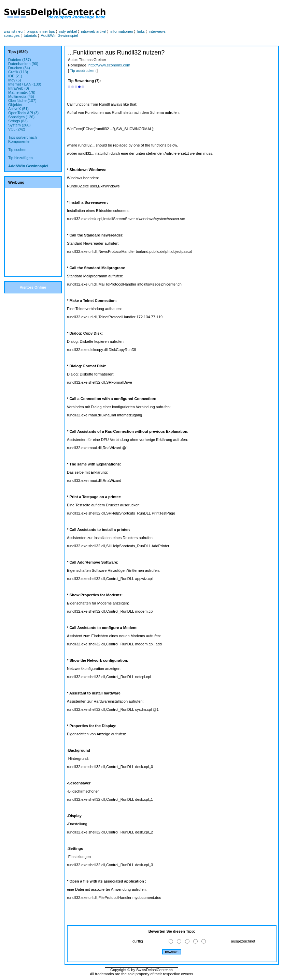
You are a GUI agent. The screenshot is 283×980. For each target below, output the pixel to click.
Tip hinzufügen (20, 158)
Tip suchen (17, 150)
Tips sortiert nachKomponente (23, 139)
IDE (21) (15, 76)
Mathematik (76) (22, 92)
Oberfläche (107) (22, 101)
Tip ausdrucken (83, 71)
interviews (157, 31)
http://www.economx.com (109, 65)
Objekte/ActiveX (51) (18, 107)
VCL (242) (17, 129)
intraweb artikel (94, 31)
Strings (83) (18, 121)
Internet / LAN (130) (25, 84)
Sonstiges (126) (21, 117)
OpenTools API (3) (23, 113)
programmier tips (41, 31)
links (141, 31)
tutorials (31, 35)
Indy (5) (15, 80)
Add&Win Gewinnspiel (60, 35)
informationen (122, 31)
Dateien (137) (20, 60)
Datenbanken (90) (23, 64)
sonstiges (12, 35)
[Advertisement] (187, 14)
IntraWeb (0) (19, 88)
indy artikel (68, 31)
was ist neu (13, 31)
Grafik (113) (18, 72)
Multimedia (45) (21, 96)
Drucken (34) (19, 68)
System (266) (19, 125)
